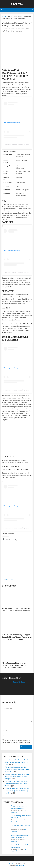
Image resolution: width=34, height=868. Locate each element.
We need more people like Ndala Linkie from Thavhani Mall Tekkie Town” (16, 784)
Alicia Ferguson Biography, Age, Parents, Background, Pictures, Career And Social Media (15, 665)
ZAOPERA (17, 4)
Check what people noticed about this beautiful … (20, 836)
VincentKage (20, 865)
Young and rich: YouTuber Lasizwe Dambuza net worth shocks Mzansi (16, 610)
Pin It (11, 579)
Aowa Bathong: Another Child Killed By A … (21, 817)
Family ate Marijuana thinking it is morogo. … (20, 846)
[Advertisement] (17, 51)
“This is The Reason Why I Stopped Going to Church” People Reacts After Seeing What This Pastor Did (17, 637)
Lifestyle (6, 31)
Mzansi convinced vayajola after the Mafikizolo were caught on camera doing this (17, 776)
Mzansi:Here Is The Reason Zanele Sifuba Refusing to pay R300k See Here (17, 762)
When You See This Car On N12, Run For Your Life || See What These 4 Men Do (17, 791)
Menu (3, 10)
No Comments (17, 31)
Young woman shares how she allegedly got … (20, 807)
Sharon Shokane (8, 29)
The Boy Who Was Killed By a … (20, 827)
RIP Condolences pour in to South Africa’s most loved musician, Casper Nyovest (17, 769)
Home (4, 16)
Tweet (6, 580)
